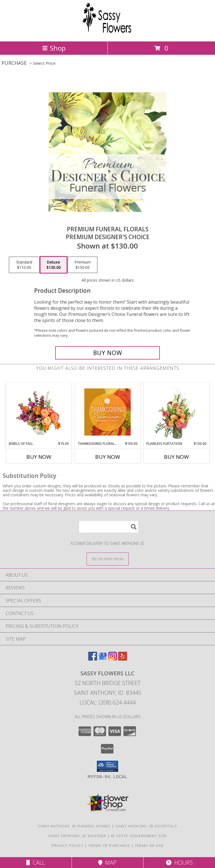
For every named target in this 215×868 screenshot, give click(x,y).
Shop (54, 48)
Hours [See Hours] (179, 863)
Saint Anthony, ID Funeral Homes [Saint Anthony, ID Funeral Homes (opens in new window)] (74, 826)
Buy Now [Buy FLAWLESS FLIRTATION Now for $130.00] (176, 457)
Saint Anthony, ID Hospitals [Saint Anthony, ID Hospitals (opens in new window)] (146, 826)
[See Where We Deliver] (108, 559)
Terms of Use (149, 845)
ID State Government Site (139, 836)
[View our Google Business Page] (103, 659)
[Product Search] (109, 527)
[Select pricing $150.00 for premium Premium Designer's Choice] (83, 265)
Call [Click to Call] (36, 863)
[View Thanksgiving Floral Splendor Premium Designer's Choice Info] (107, 412)
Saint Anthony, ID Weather (77, 836)
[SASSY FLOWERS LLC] (107, 33)
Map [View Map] (107, 863)
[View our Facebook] (93, 659)
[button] (107, 766)
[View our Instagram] (113, 659)
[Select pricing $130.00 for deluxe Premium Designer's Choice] (54, 265)
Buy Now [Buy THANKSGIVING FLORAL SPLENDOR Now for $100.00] (108, 457)
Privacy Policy (68, 845)
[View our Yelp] (123, 659)
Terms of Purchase (109, 845)
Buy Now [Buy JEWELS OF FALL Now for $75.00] (39, 457)
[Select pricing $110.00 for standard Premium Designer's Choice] (24, 265)
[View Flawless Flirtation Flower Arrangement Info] (176, 412)
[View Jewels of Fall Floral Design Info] (39, 412)
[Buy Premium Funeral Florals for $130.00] (108, 353)
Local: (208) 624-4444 (108, 702)
